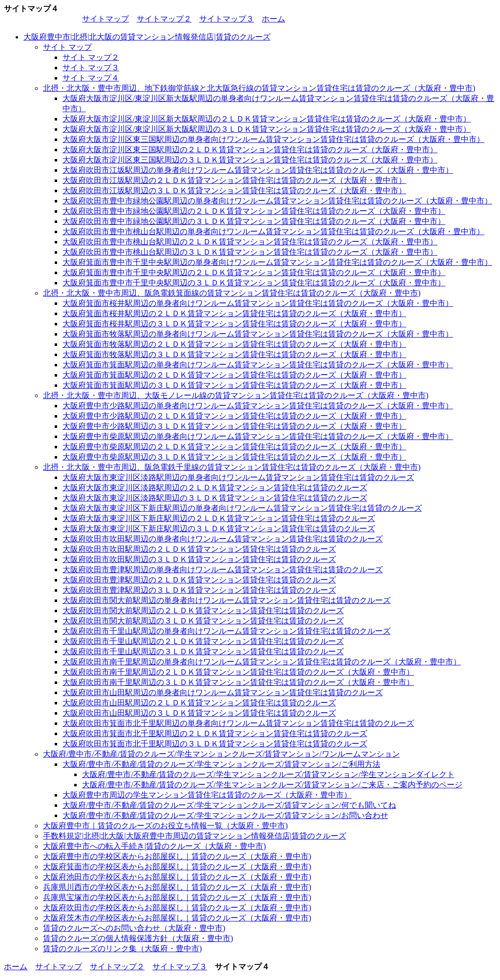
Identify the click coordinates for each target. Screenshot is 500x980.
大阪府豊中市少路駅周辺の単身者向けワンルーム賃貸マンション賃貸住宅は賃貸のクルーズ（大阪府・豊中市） (258, 406)
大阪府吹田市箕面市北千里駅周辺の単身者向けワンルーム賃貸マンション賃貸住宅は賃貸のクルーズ (238, 723)
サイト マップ (67, 47)
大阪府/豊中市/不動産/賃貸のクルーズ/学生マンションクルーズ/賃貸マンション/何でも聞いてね (229, 805)
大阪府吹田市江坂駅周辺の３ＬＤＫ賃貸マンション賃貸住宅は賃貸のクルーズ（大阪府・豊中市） (234, 190)
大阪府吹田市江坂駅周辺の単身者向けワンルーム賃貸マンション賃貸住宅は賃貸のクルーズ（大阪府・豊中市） (258, 170)
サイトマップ (105, 19)
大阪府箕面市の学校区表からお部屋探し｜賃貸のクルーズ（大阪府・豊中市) (177, 867)
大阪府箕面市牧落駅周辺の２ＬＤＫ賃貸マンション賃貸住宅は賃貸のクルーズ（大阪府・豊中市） (234, 344)
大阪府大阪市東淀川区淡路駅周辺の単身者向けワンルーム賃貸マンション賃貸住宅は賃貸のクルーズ (238, 477)
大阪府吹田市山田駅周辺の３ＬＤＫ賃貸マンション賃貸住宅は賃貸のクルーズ (199, 713)
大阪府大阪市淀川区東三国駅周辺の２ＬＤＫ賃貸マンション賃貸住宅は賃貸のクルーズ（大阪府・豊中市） (250, 150)
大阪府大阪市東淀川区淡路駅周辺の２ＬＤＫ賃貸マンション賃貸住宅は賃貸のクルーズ (215, 488)
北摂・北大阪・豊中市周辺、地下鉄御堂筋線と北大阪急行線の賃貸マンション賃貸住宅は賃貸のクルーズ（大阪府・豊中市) (259, 88)
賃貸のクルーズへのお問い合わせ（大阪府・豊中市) (134, 928)
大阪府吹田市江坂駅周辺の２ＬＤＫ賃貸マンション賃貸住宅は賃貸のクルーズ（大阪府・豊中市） (234, 180)
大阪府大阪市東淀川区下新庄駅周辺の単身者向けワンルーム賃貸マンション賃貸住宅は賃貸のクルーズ (242, 508)
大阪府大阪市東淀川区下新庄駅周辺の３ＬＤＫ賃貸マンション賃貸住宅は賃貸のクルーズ (219, 529)
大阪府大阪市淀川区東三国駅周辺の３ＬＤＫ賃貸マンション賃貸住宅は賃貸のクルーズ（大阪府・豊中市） (250, 160)
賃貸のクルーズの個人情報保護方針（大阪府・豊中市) (138, 938)
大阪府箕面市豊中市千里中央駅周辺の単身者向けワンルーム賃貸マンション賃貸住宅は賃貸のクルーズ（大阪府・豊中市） (277, 262)
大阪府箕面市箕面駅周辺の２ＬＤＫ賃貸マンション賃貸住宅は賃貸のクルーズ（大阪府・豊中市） (234, 375)
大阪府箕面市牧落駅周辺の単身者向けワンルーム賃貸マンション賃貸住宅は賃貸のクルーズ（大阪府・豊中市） (258, 334)
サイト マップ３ (91, 68)
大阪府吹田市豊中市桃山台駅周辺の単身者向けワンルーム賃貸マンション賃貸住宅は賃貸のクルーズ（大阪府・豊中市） (273, 231)
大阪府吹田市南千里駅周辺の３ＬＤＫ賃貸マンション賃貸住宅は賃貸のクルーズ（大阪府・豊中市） (238, 682)
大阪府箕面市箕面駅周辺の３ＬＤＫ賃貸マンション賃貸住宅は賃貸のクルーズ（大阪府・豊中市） (234, 385)
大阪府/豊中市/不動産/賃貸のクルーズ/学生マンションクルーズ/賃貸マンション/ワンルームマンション (221, 754)
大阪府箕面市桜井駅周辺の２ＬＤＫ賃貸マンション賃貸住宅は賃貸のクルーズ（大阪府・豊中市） (234, 313)
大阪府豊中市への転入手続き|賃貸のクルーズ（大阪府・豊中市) (155, 846)
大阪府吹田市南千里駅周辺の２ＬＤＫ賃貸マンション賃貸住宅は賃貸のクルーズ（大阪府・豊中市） (238, 672)
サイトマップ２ (164, 19)
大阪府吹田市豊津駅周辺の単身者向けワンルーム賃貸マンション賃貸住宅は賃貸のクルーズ (223, 570)
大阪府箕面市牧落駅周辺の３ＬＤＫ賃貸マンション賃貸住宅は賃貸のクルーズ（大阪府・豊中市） (234, 354)
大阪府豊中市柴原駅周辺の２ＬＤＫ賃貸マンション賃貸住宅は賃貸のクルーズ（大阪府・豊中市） (234, 447)
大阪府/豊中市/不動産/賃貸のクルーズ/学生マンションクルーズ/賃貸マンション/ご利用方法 (221, 764)
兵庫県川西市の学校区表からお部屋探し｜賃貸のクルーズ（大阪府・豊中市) (177, 887)
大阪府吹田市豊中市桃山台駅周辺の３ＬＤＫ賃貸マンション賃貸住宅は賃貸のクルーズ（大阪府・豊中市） (250, 252)
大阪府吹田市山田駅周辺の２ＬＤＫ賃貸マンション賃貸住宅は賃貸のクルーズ (199, 703)
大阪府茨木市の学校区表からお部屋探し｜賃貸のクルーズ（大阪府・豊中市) (177, 918)
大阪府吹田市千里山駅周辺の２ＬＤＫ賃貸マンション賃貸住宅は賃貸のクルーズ (203, 641)
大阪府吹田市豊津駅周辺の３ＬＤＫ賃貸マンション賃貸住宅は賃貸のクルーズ (199, 590)
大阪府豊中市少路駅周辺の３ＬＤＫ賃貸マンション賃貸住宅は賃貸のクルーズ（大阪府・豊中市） (234, 426)
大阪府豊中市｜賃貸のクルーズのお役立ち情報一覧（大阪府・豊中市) (165, 826)
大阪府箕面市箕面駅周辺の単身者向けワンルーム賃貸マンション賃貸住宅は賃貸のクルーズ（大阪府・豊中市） (258, 365)
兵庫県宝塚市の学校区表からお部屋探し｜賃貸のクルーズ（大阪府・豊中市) (177, 897)
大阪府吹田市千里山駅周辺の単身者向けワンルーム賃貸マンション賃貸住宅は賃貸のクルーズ (227, 631)
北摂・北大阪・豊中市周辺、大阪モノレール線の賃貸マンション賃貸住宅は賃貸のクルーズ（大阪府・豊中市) (236, 395)
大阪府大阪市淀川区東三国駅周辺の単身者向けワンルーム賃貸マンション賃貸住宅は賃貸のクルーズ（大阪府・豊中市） (273, 139)
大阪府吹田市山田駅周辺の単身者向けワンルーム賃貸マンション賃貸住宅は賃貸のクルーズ (223, 692)
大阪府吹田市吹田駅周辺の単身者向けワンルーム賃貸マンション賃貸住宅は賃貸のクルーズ (223, 539)
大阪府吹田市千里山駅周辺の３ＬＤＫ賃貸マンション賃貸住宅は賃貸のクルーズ (203, 651)
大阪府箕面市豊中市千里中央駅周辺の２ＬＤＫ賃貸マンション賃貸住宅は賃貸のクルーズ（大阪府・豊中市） (254, 272)
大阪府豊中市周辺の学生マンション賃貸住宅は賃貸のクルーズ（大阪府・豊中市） (207, 795)
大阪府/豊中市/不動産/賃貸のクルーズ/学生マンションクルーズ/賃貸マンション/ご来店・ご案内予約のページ (272, 785)
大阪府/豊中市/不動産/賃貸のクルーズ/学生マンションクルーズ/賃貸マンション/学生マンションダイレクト (268, 774)
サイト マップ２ (91, 57)
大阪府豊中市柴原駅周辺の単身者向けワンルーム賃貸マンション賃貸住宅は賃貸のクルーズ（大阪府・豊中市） (258, 436)
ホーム (273, 19)
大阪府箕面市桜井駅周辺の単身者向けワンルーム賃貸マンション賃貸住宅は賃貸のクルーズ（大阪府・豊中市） (258, 303)
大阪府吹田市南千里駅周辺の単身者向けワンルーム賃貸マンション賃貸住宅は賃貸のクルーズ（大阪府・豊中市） (262, 662)
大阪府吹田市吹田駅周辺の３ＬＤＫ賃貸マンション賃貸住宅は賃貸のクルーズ (199, 559)
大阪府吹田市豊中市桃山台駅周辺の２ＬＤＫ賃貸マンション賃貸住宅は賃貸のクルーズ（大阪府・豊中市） (250, 242)
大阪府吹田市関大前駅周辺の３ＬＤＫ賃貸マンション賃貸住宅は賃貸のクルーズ (203, 621)
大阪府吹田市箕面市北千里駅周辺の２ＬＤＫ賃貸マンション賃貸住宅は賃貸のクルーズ (215, 733)
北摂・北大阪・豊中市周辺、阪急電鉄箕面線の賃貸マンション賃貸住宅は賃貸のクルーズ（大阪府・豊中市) (232, 293)
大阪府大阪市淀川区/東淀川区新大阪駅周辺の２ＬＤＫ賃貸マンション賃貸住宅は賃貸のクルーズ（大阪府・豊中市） (267, 119)
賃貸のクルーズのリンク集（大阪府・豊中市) (122, 949)
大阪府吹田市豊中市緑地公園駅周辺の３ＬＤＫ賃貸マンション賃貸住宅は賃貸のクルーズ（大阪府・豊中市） (254, 221)
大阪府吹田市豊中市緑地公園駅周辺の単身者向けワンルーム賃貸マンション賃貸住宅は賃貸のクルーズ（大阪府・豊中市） (277, 201)
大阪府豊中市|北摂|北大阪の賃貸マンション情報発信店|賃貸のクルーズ (147, 37)
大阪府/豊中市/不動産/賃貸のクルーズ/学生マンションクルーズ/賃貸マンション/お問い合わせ (225, 815)
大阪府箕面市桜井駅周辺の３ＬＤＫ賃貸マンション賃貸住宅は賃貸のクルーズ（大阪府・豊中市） (234, 324)
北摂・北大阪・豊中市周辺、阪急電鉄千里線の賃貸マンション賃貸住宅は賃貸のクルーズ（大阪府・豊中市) (232, 467)
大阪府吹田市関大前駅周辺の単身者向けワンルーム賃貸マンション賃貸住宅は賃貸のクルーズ (227, 600)
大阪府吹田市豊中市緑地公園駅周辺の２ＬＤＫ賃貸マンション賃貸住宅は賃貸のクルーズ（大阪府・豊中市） (254, 211)
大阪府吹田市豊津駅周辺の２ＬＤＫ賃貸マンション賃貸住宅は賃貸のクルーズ (199, 580)
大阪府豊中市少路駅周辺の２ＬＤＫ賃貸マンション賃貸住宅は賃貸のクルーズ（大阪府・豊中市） (234, 416)
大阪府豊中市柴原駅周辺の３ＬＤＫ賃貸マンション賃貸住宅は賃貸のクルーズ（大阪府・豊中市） (234, 457)
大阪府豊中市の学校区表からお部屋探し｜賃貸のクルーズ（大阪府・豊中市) (177, 856)
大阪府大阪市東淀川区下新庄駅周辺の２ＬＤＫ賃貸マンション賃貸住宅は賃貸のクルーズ (219, 518)
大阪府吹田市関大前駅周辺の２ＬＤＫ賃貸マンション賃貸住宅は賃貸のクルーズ (203, 610)
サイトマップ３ (227, 19)
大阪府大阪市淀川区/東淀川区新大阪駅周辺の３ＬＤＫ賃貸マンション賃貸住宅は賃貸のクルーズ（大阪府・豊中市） (267, 129)
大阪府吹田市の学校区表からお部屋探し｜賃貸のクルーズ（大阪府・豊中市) (177, 908)
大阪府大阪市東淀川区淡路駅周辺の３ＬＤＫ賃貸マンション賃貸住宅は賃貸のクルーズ (215, 498)
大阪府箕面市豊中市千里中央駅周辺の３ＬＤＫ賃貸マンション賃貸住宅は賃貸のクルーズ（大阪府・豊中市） (254, 283)
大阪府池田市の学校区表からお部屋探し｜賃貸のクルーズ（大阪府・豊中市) (177, 877)
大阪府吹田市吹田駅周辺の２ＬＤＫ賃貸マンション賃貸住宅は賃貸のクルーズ (199, 549)
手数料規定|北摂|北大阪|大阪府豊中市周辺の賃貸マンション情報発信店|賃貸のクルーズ (195, 836)
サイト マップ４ (91, 78)
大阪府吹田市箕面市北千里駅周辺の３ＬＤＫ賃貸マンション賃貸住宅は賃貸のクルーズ (215, 744)
